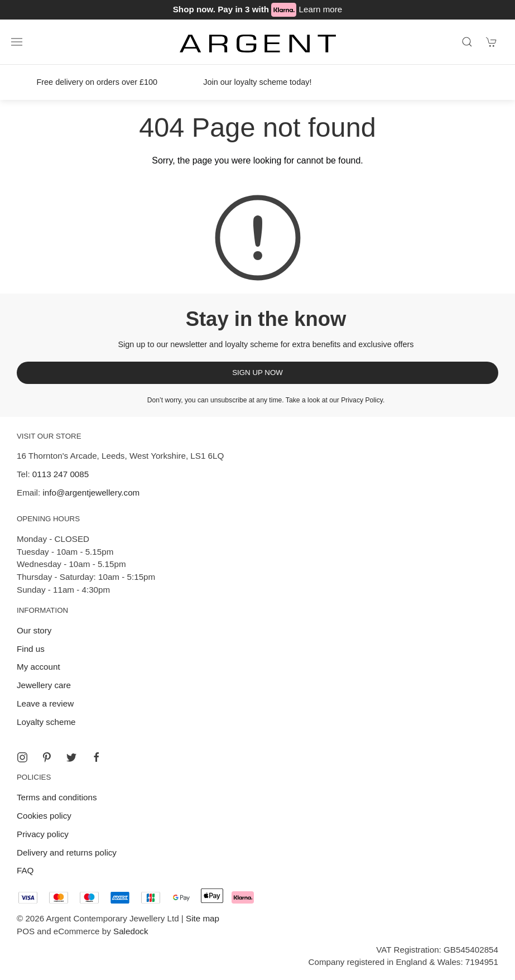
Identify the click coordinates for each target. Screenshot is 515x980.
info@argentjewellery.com (91, 493)
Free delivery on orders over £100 (97, 82)
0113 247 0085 (61, 474)
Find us (31, 649)
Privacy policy (43, 834)
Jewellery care (44, 685)
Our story (34, 630)
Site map (203, 918)
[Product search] (467, 42)
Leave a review (45, 703)
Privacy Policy (362, 400)
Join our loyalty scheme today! (257, 82)
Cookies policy (44, 816)
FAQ (25, 870)
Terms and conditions (57, 797)
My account (38, 667)
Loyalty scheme (46, 722)
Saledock (131, 931)
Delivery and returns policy (67, 852)
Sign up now (257, 373)
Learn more (321, 9)
